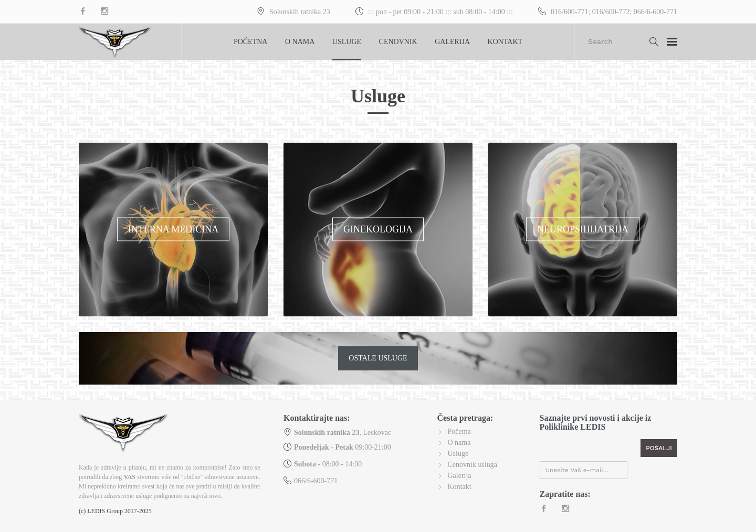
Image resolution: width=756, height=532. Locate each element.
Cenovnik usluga (473, 465)
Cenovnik (398, 42)
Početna (251, 42)
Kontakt (505, 42)
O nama (300, 42)
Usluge (347, 42)
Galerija (452, 42)
